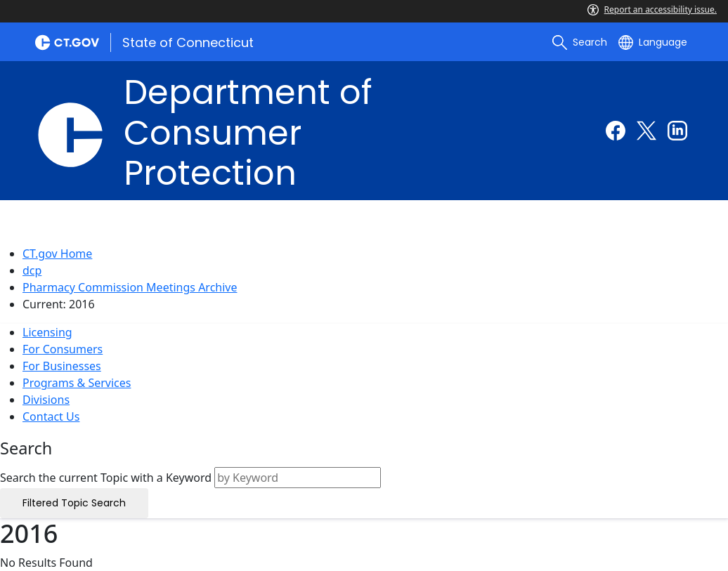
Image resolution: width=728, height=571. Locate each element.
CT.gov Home (57, 254)
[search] (580, 42)
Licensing (47, 332)
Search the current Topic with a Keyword (106, 478)
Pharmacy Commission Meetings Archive (130, 287)
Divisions (46, 400)
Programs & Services (77, 383)
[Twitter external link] (646, 131)
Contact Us (51, 416)
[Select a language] (653, 42)
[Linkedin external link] (677, 131)
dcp (32, 270)
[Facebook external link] (616, 131)
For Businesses (62, 366)
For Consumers (63, 349)
